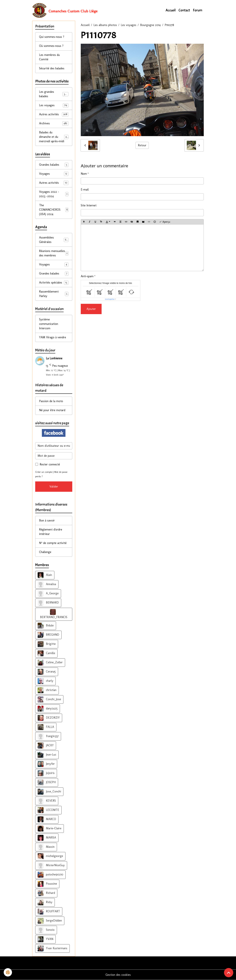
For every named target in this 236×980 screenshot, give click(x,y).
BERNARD (48, 603)
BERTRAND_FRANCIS (54, 614)
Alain (45, 575)
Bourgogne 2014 (150, 25)
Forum (198, 10)
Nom (84, 174)
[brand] (65, 10)
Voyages (54, 174)
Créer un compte (44, 472)
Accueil (171, 10)
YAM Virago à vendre (53, 337)
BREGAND (48, 635)
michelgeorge (50, 856)
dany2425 (48, 709)
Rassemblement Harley (54, 294)
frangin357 (48, 736)
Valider (54, 486)
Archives (54, 123)
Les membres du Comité (49, 57)
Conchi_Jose (49, 699)
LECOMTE (48, 810)
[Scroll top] (229, 973)
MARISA (47, 838)
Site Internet (89, 205)
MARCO (47, 819)
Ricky (45, 902)
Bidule (46, 626)
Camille (46, 653)
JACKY (46, 746)
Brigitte (47, 644)
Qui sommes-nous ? (52, 37)
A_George (48, 594)
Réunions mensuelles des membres (54, 253)
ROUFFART (49, 912)
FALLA (46, 727)
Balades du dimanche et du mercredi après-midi (54, 137)
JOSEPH (47, 782)
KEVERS (47, 801)
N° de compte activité (53, 543)
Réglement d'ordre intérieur (51, 532)
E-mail (85, 190)
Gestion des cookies (118, 975)
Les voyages (129, 25)
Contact (184, 10)
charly (45, 681)
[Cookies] (8, 972)
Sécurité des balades (52, 68)
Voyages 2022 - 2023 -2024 (54, 194)
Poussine (47, 884)
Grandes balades (54, 165)
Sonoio (46, 930)
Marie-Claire (50, 829)
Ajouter (91, 309)
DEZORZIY (49, 718)
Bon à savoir (47, 520)
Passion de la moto (51, 401)
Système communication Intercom (49, 324)
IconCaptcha (110, 299)
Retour (142, 145)
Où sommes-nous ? (51, 46)
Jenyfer (46, 764)
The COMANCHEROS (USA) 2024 (54, 210)
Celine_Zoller (50, 663)
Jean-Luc (47, 755)
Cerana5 (47, 672)
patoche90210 (50, 875)
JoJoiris (46, 773)
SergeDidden (50, 921)
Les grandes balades (54, 94)
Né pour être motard (52, 410)
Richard (46, 893)
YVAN (45, 939)
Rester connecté (50, 464)
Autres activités (54, 114)
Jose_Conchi (49, 792)
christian (47, 690)
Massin (46, 847)
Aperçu (165, 222)
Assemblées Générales (54, 240)
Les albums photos (105, 25)
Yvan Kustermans (52, 948)
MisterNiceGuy (51, 865)
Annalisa (47, 584)
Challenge (45, 552)
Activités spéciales (54, 283)
